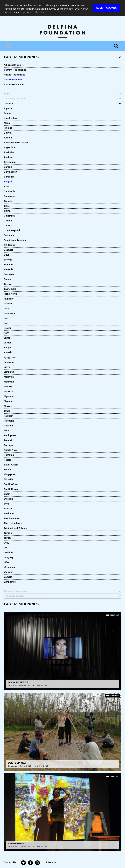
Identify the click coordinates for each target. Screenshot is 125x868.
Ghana (8, 113)
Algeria (8, 108)
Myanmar (9, 396)
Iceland (8, 304)
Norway (8, 406)
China (7, 211)
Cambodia (10, 191)
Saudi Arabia (11, 465)
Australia (9, 152)
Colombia (9, 216)
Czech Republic (12, 230)
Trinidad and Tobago (15, 528)
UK (6, 548)
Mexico (8, 387)
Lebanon (9, 362)
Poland (8, 440)
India (7, 308)
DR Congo (10, 245)
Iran (6, 318)
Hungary (9, 299)
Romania (9, 455)
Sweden (8, 499)
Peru (6, 431)
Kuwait (8, 352)
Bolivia (8, 133)
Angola (8, 138)
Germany (9, 274)
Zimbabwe (10, 582)
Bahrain (8, 167)
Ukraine (8, 553)
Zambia (8, 577)
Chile (7, 206)
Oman (7, 411)
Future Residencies (14, 75)
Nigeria (8, 401)
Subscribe (51, 862)
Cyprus (8, 226)
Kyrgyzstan (10, 357)
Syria (7, 504)
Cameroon (10, 196)
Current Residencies (15, 70)
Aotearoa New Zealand (17, 143)
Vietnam (9, 572)
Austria (8, 157)
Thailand (9, 513)
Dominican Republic (15, 240)
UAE (6, 543)
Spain (7, 494)
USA (6, 562)
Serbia (7, 470)
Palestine (9, 421)
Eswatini (9, 265)
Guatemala (10, 289)
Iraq (6, 323)
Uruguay (9, 557)
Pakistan (9, 416)
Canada (8, 201)
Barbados (9, 177)
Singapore (10, 474)
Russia (8, 460)
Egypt (7, 255)
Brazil (7, 186)
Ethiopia (9, 269)
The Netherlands (13, 523)
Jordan (8, 343)
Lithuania (9, 372)
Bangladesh (10, 172)
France (8, 279)
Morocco (9, 391)
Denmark (9, 235)
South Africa (11, 484)
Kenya (7, 348)
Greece (8, 284)
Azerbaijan (10, 162)
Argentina (9, 147)
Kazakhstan (10, 118)
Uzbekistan (10, 567)
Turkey (8, 538)
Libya (7, 367)
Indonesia (9, 313)
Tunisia (8, 533)
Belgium (9, 182)
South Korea (11, 489)
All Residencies (12, 65)
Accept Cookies (106, 8)
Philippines (10, 435)
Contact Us (10, 862)
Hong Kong (10, 294)
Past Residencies (13, 80)
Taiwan (8, 509)
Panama (8, 426)
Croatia (8, 221)
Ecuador (8, 250)
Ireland (8, 328)
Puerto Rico (10, 450)
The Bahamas (11, 518)
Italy (6, 333)
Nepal (7, 123)
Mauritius (9, 382)
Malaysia (9, 377)
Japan (7, 338)
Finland (8, 128)
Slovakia (9, 479)
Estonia (8, 260)
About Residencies (14, 84)
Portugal (9, 445)
